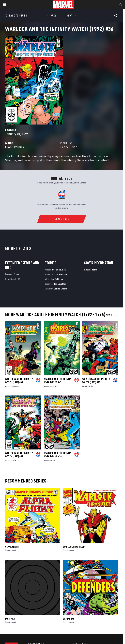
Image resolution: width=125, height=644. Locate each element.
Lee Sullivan (69, 147)
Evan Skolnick (15, 147)
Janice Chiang (61, 289)
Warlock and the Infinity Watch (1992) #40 (96, 381)
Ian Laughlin (60, 284)
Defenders (69, 619)
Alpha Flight (12, 547)
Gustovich (15, 386)
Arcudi (8, 386)
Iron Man (10, 619)
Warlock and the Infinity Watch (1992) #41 (57, 381)
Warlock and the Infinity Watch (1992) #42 (19, 381)
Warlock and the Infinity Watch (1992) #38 (57, 455)
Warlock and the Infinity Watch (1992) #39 (19, 455)
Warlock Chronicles (74, 547)
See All (112, 315)
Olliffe (91, 386)
